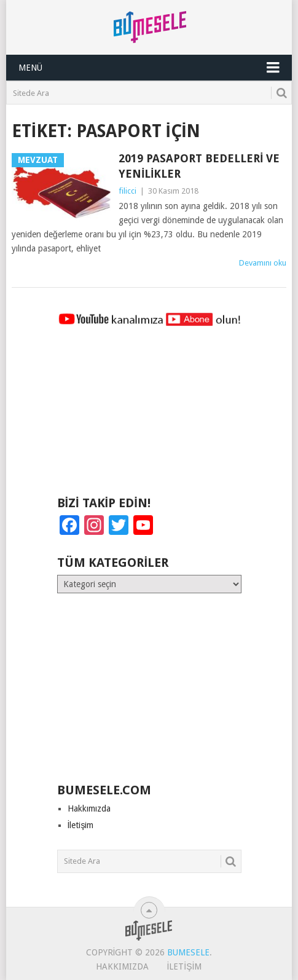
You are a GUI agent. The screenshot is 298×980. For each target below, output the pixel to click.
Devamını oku (263, 263)
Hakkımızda (89, 808)
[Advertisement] (149, 417)
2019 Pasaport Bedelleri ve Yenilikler (199, 166)
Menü (30, 68)
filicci (127, 191)
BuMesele (188, 952)
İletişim (81, 825)
